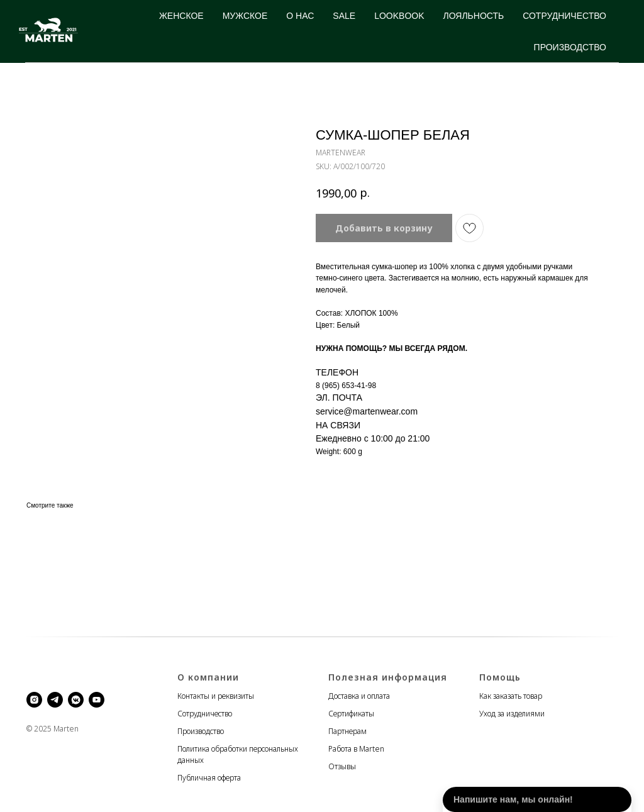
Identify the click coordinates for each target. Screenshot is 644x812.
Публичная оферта (209, 778)
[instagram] (34, 700)
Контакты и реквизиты (216, 696)
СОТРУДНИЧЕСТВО (564, 16)
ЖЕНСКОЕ (181, 16)
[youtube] (97, 700)
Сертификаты (351, 714)
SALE (344, 16)
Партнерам (347, 731)
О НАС (300, 16)
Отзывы (342, 766)
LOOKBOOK (399, 16)
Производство (201, 731)
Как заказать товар (511, 696)
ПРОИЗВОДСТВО (570, 47)
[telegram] (55, 700)
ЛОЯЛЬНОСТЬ (474, 16)
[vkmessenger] (76, 700)
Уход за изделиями (512, 714)
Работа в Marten (356, 749)
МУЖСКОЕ (245, 16)
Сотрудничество (205, 714)
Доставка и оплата (359, 696)
